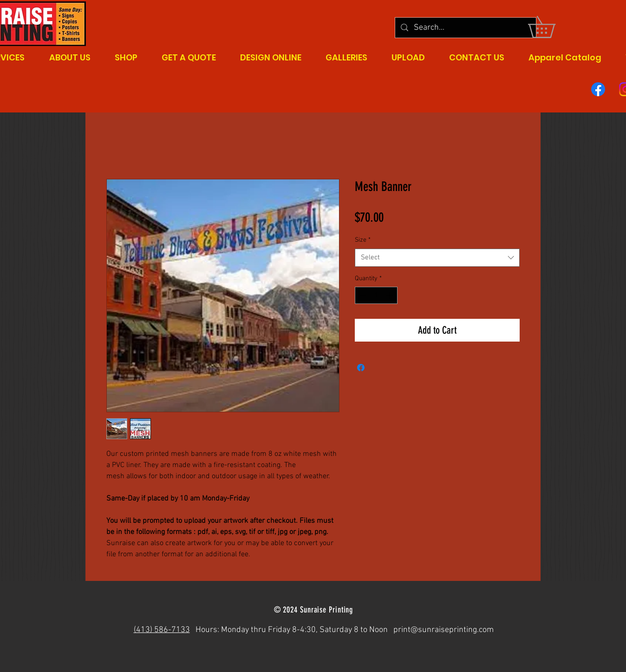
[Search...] (465, 28)
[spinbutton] (376, 295)
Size (363, 240)
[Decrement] (362, 295)
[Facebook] (598, 89)
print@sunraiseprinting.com (443, 630)
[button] (552, 27)
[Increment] (390, 295)
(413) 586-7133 (162, 630)
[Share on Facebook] (361, 368)
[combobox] (437, 258)
